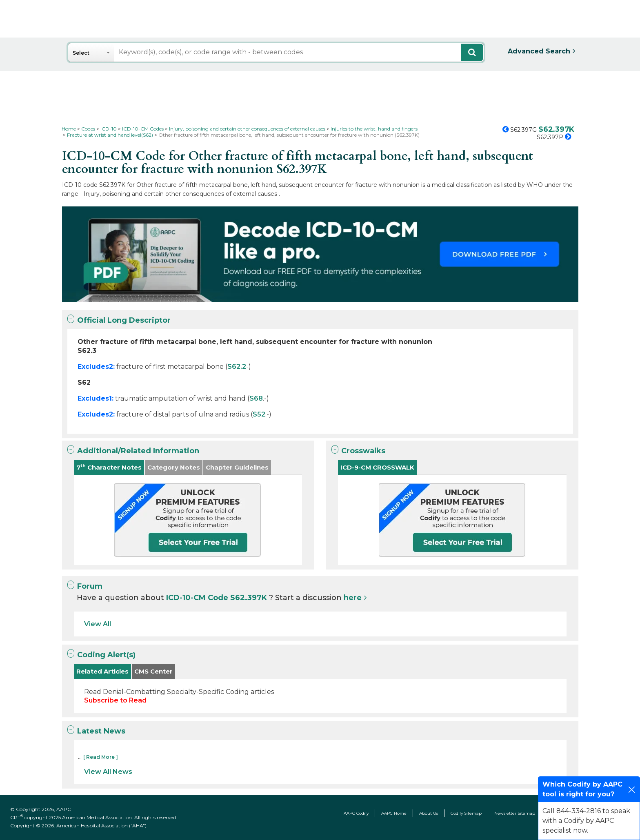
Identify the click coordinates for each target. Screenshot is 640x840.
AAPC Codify (356, 813)
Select (81, 53)
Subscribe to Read (115, 700)
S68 (256, 398)
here (353, 598)
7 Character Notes (109, 467)
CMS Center (153, 671)
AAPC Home (394, 813)
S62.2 (237, 367)
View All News (108, 772)
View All (98, 624)
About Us (429, 813)
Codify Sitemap (466, 813)
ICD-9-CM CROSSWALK (377, 467)
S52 (259, 414)
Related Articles (102, 671)
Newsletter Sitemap (515, 813)
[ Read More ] (101, 757)
